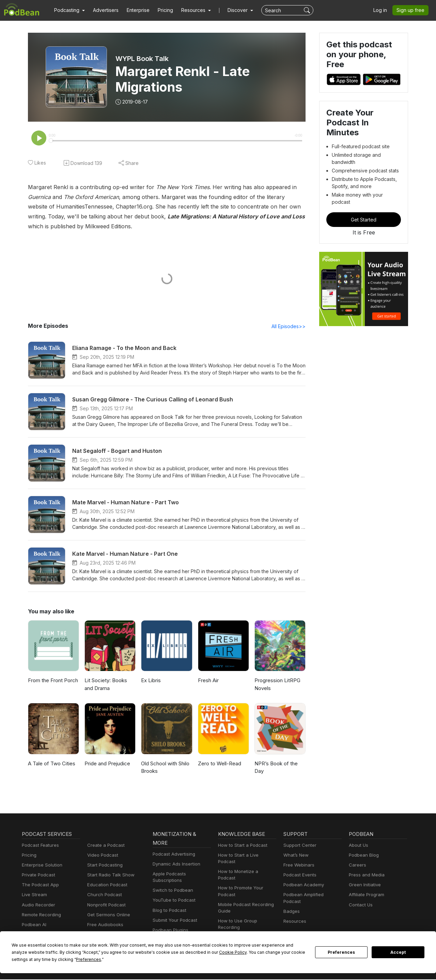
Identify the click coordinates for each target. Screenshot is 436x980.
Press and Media (366, 876)
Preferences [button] (24, 959)
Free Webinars (298, 866)
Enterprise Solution (41, 866)
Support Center (299, 846)
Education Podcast (106, 885)
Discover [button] (231, 10)
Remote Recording (41, 915)
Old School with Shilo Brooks (165, 768)
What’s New (295, 856)
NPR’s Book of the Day (275, 768)
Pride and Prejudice (107, 764)
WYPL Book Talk (142, 59)
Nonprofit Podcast (105, 906)
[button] (69, 10)
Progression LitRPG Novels (277, 685)
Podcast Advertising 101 (242, 925)
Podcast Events (299, 876)
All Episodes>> (290, 327)
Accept (398, 952)
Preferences (341, 952)
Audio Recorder (37, 906)
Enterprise (134, 10)
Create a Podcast (105, 846)
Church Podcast (103, 895)
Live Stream (34, 895)
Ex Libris (151, 681)
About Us (358, 846)
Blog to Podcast (168, 911)
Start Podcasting (104, 866)
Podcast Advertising (172, 855)
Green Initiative (364, 885)
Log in (383, 10)
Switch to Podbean (171, 891)
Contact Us (360, 906)
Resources (294, 915)
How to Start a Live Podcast (246, 856)
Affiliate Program (365, 895)
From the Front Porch (52, 681)
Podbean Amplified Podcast (311, 895)
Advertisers (103, 10)
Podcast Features (39, 846)
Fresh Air (208, 681)
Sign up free (412, 10)
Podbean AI (33, 925)
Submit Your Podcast (173, 921)
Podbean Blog (363, 856)
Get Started (364, 203)
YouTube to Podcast (173, 901)
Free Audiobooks (104, 925)
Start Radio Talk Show (109, 876)
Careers (357, 866)
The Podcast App (39, 885)
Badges (291, 906)
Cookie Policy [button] (167, 952)
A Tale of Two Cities (50, 764)
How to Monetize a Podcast (245, 866)
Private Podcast (37, 876)
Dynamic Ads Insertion (175, 865)
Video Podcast (102, 856)
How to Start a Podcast (241, 846)
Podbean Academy (302, 885)
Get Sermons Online (107, 915)
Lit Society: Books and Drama (110, 685)
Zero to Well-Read (219, 764)
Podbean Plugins (170, 931)
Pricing (161, 10)
